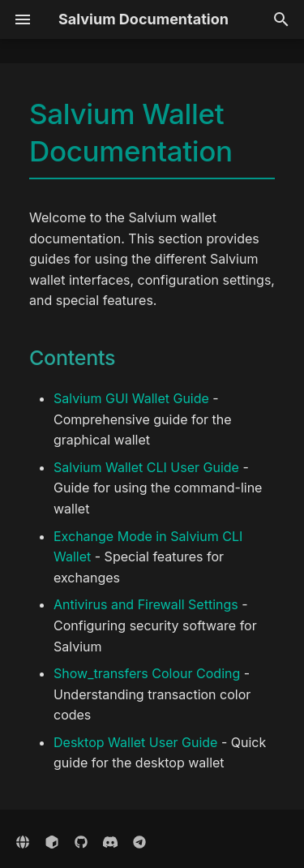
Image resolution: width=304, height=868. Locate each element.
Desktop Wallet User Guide (135, 742)
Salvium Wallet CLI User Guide (146, 467)
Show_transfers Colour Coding (147, 673)
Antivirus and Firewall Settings (146, 604)
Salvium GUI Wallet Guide (131, 398)
